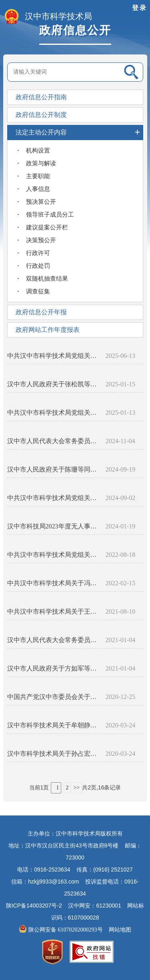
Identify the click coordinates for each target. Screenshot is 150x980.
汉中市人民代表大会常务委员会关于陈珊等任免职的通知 (53, 441)
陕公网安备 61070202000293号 (61, 930)
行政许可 (38, 253)
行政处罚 (38, 266)
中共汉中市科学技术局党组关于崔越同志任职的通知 (53, 555)
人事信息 (38, 189)
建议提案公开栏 (47, 227)
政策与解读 (41, 163)
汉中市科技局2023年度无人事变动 (53, 526)
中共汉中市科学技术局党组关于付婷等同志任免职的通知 (53, 356)
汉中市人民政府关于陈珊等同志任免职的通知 (53, 469)
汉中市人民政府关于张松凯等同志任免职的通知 (53, 384)
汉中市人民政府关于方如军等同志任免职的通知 (53, 668)
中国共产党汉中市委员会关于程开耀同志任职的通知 (53, 697)
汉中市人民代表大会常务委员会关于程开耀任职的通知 (53, 640)
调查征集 (38, 291)
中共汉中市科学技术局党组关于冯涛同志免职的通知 (53, 413)
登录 (140, 8)
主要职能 (38, 176)
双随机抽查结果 (47, 279)
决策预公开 (41, 240)
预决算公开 (41, 202)
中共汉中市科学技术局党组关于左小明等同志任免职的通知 (53, 498)
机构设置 (38, 151)
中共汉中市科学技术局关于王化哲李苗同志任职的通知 (53, 611)
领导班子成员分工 (50, 215)
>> (76, 788)
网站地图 (120, 930)
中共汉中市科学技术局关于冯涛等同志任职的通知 (53, 583)
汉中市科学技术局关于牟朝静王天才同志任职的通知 (53, 725)
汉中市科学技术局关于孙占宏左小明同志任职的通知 (53, 754)
